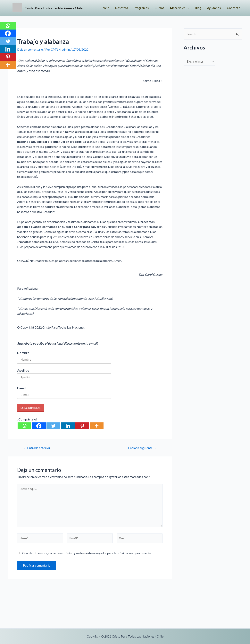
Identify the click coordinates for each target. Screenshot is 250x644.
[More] (97, 442)
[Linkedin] (68, 442)
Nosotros (140, 8)
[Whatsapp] (24, 442)
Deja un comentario (30, 65)
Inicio (123, 8)
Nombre (23, 368)
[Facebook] (39, 442)
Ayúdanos (126, 23)
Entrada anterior (38, 464)
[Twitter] (53, 442)
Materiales (202, 8)
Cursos (181, 8)
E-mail (22, 404)
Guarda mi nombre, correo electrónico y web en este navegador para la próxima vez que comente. (87, 572)
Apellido (23, 386)
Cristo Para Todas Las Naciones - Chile (73, 15)
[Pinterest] (82, 442)
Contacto (146, 23)
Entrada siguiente (141, 464)
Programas (161, 8)
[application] (210, 8)
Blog (221, 8)
